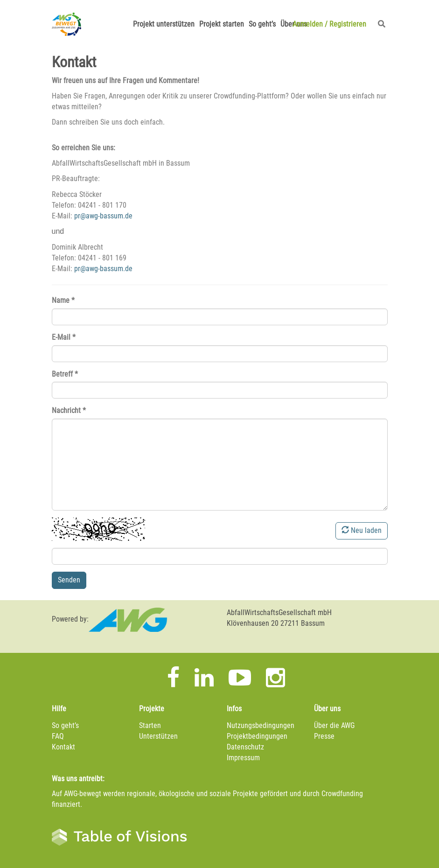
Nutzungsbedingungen (261, 725)
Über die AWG (334, 725)
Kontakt (63, 747)
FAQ (58, 736)
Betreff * (65, 374)
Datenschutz (245, 747)
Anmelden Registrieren (329, 24)
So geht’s (262, 24)
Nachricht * (69, 410)
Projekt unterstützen (164, 24)
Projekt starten (222, 24)
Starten (150, 725)
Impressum (243, 758)
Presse (324, 736)
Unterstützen (158, 736)
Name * (63, 300)
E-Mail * (64, 337)
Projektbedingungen (257, 736)
